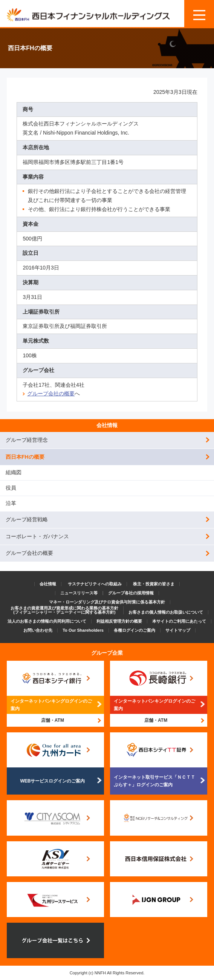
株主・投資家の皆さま (154, 584)
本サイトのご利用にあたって (179, 621)
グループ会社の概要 (51, 394)
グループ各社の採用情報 (131, 593)
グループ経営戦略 (27, 519)
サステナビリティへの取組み (95, 584)
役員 (11, 488)
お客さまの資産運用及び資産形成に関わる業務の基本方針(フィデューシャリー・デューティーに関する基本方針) (64, 610)
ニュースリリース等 (79, 593)
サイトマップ (178, 630)
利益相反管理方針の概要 (119, 621)
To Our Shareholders (83, 630)
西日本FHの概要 (25, 457)
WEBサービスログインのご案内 (52, 781)
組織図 (14, 472)
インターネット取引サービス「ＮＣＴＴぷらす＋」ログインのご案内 (154, 781)
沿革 (11, 503)
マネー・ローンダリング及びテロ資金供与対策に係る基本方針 (107, 602)
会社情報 (107, 425)
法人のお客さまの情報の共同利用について (47, 621)
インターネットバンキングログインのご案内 (51, 705)
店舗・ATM (53, 720)
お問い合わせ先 (38, 630)
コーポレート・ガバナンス (37, 536)
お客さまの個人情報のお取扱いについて (166, 612)
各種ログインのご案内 (135, 630)
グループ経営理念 (27, 440)
